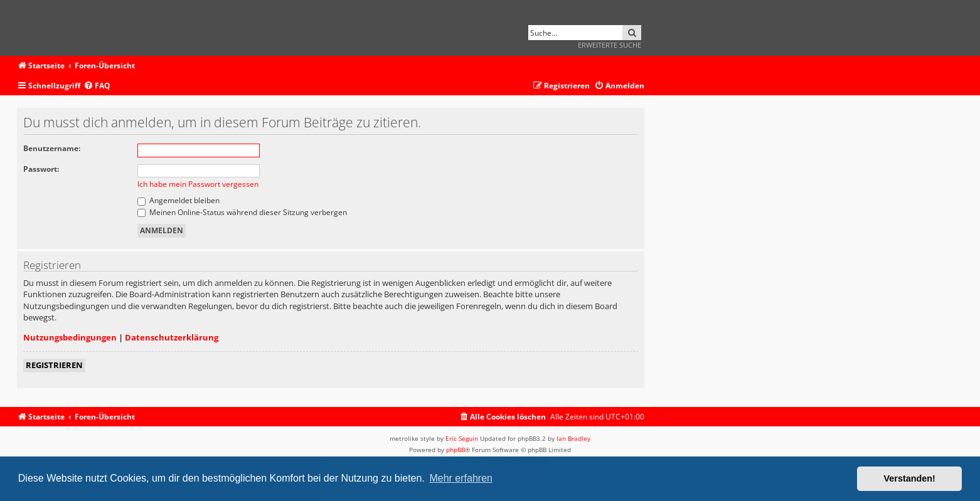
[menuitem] (97, 86)
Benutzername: (52, 148)
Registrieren (54, 365)
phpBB (455, 450)
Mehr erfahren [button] (461, 478)
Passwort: (41, 169)
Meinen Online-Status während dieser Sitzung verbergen (242, 212)
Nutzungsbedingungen (70, 337)
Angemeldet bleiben (178, 200)
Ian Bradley (573, 438)
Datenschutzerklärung (172, 337)
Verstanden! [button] (910, 478)
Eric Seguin (462, 438)
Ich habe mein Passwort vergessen (198, 184)
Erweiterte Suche (610, 45)
